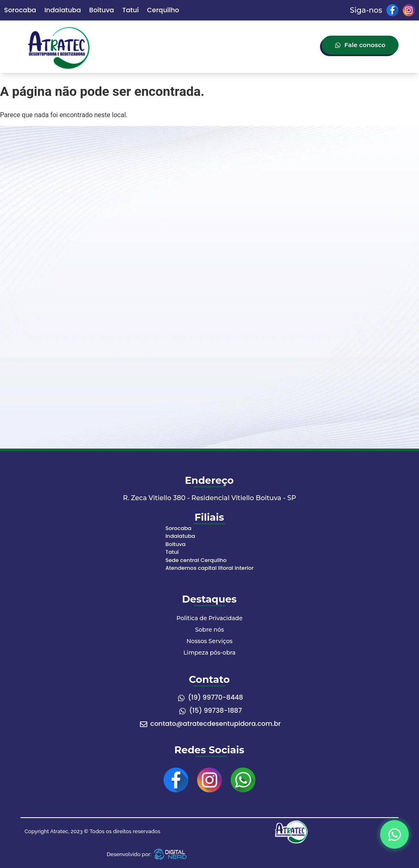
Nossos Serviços (210, 641)
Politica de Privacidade (209, 618)
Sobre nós (209, 630)
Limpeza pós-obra (209, 653)
